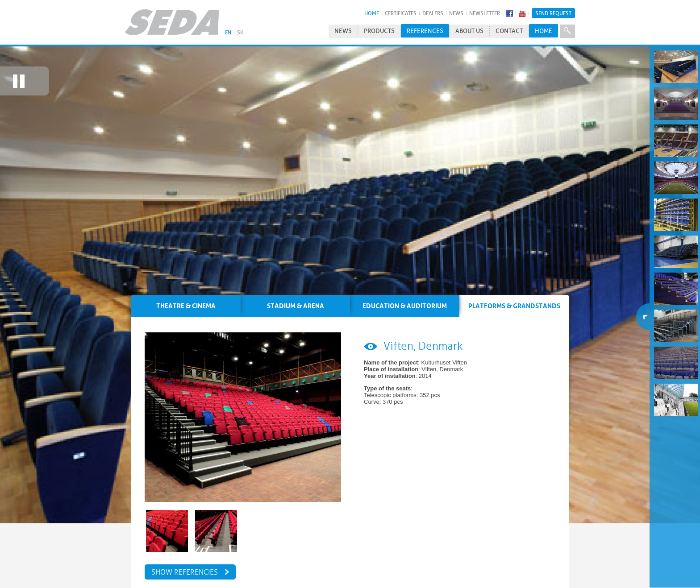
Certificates (401, 13)
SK (240, 32)
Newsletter (485, 13)
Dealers (433, 13)
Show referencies (185, 564)
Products (379, 31)
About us (469, 31)
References (425, 31)
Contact (509, 31)
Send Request (553, 13)
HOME (372, 13)
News (456, 13)
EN (228, 32)
